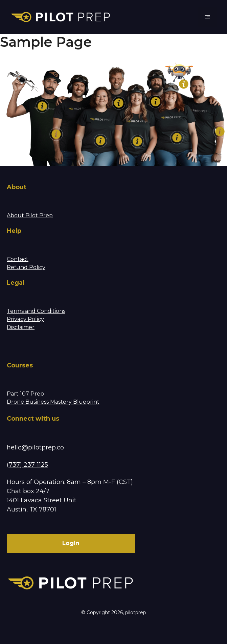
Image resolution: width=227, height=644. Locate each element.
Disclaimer (21, 327)
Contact (18, 259)
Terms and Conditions (36, 311)
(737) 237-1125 (27, 465)
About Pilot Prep (30, 215)
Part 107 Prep (25, 394)
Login (71, 543)
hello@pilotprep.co (35, 447)
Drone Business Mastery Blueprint (53, 402)
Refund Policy (26, 267)
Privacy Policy (25, 319)
